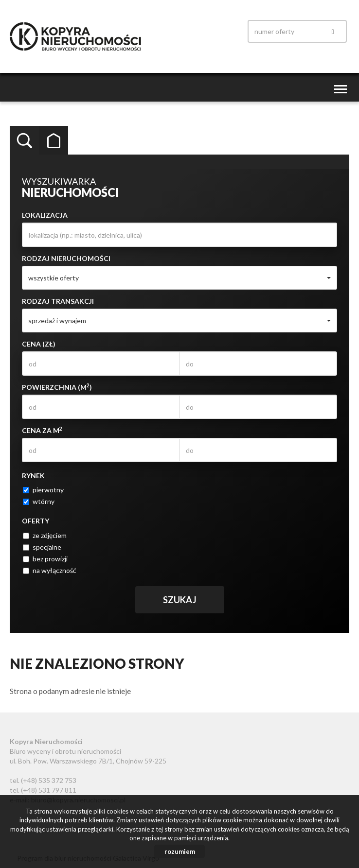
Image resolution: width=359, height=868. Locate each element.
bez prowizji (45, 559)
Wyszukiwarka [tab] (24, 140)
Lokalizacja (45, 215)
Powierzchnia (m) (57, 387)
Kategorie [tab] (54, 140)
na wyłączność (50, 570)
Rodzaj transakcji (58, 301)
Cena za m (42, 430)
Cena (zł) (39, 344)
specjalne (42, 547)
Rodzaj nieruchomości (66, 258)
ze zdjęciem (45, 535)
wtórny (39, 501)
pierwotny (43, 490)
